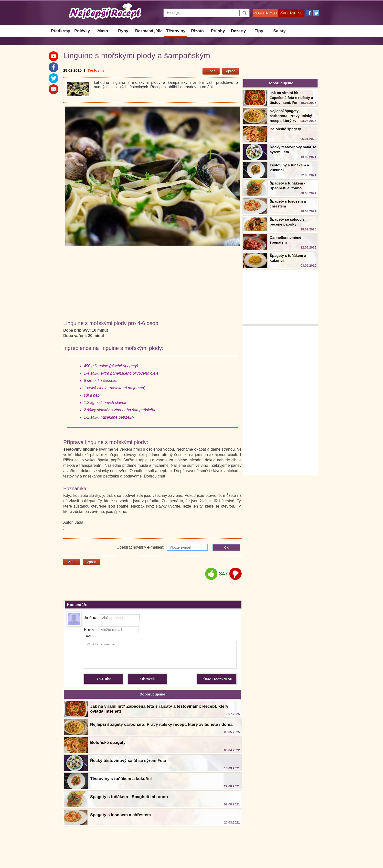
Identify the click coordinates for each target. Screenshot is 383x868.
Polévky (82, 31)
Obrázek (147, 679)
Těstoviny (176, 31)
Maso (103, 31)
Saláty (279, 31)
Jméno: (112, 618)
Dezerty (238, 31)
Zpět (211, 71)
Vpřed (231, 71)
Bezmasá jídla (149, 31)
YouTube (104, 679)
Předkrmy (61, 31)
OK (226, 548)
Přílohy (218, 31)
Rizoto (197, 31)
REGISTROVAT (265, 13)
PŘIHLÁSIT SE (291, 13)
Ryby (123, 31)
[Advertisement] (280, 400)
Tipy (259, 31)
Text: (88, 635)
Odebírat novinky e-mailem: (162, 547)
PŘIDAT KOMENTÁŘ (217, 679)
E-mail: (111, 630)
